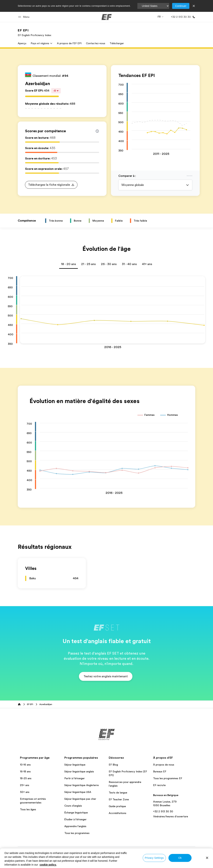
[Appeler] (182, 17)
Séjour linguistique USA (78, 792)
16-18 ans (25, 771)
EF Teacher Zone (119, 799)
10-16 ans (25, 765)
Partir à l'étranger (75, 778)
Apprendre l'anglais (75, 826)
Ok (180, 858)
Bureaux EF (160, 771)
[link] (34, 33)
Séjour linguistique (75, 765)
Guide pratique (117, 806)
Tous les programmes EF (168, 778)
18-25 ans (26, 778)
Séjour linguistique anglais (79, 771)
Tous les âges (28, 809)
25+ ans (25, 785)
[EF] (107, 17)
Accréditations (118, 813)
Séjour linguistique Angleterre (82, 785)
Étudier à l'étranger (75, 819)
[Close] (207, 858)
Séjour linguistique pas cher (80, 799)
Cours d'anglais (73, 806)
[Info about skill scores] (97, 131)
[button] (24, 17)
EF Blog (113, 765)
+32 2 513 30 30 (163, 811)
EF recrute (159, 785)
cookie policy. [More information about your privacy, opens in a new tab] (48, 865)
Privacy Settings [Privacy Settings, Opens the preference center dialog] (154, 858)
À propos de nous (164, 765)
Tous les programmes (77, 833)
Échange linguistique (76, 813)
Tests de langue (118, 793)
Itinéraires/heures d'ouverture (171, 816)
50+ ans (25, 792)
